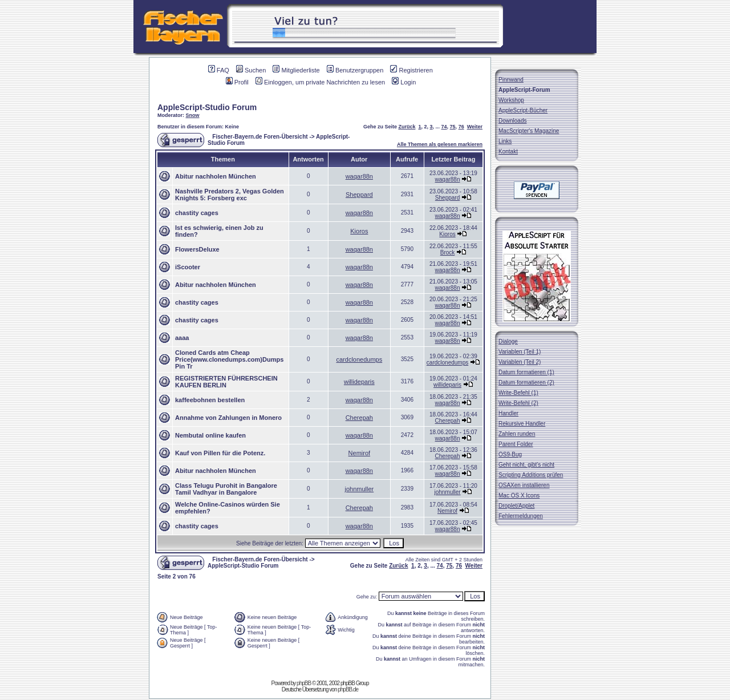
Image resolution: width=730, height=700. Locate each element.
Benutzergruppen (355, 70)
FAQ (219, 70)
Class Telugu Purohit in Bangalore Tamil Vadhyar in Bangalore (226, 489)
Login (404, 82)
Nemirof (360, 453)
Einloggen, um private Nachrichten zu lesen (320, 82)
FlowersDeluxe (197, 249)
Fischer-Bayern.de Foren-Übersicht (260, 137)
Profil (237, 82)
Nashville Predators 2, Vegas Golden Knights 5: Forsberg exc (230, 195)
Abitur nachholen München (216, 176)
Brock (448, 252)
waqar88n (359, 176)
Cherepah (359, 418)
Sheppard (359, 195)
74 (444, 127)
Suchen (251, 70)
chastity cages (197, 213)
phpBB (304, 683)
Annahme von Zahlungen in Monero (228, 418)
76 (461, 127)
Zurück (407, 127)
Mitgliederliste (296, 70)
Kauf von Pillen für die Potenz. (220, 453)
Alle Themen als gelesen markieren (440, 144)
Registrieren (411, 70)
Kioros (359, 231)
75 (453, 127)
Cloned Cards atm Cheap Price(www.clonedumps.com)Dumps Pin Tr (229, 359)
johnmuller (359, 489)
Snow (193, 115)
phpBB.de (348, 689)
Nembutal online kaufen (210, 435)
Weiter (475, 127)
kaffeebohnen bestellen (210, 400)
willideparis (359, 382)
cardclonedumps (359, 359)
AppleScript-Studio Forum (207, 107)
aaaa (182, 338)
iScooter (188, 267)
